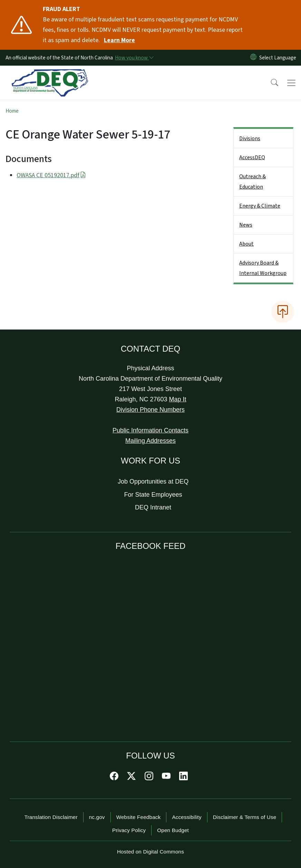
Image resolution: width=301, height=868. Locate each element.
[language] (279, 58)
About (246, 244)
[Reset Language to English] (253, 58)
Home (12, 111)
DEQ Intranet (153, 507)
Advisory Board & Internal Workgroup (263, 268)
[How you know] (134, 58)
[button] (270, 83)
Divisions (250, 139)
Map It (178, 399)
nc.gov (97, 817)
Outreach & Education (253, 182)
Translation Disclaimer (51, 817)
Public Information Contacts (150, 430)
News (246, 225)
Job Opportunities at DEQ (153, 481)
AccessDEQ (252, 158)
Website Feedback (139, 817)
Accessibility (187, 817)
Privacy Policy (129, 830)
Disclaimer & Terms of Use (245, 817)
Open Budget (173, 830)
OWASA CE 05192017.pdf (51, 175)
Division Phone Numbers (150, 410)
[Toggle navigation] (291, 83)
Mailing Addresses (150, 441)
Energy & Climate (260, 206)
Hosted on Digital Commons (150, 852)
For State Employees (153, 495)
